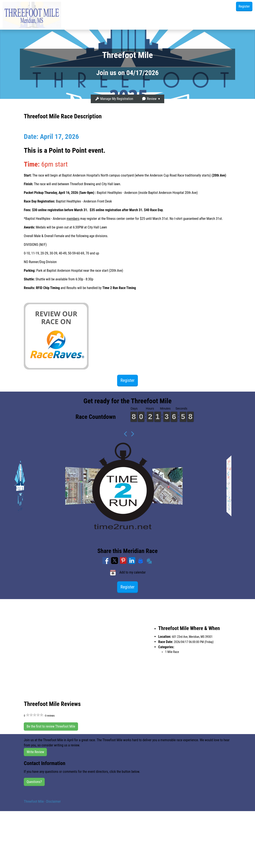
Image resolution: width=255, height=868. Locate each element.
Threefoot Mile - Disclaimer (42, 801)
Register (244, 6)
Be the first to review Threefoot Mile (51, 726)
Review (149, 99)
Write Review (35, 752)
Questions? (34, 782)
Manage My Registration (114, 99)
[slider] (35, 715)
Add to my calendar (128, 573)
